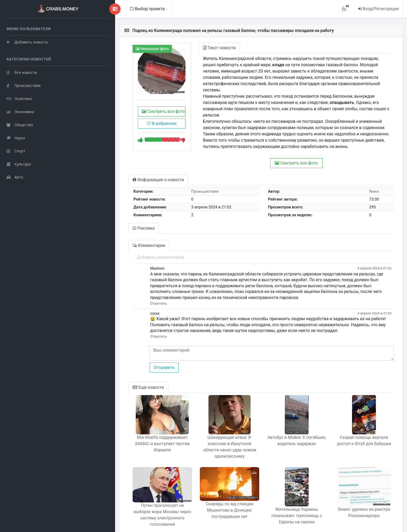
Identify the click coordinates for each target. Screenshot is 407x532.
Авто (15, 177)
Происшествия (24, 85)
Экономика (20, 111)
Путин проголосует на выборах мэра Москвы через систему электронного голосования (126, 497)
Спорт (16, 151)
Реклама (102, 222)
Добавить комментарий (119, 251)
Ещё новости (107, 375)
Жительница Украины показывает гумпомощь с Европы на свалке (281, 494)
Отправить (122, 355)
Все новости (22, 72)
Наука (16, 138)
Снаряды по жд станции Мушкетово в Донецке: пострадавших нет (203, 497)
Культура (19, 164)
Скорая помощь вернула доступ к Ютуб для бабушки (359, 428)
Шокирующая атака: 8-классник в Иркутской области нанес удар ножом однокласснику (203, 431)
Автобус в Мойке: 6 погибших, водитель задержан (281, 428)
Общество (20, 124)
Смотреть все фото (125, 122)
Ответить (117, 291)
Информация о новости (117, 173)
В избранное (125, 134)
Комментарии (107, 239)
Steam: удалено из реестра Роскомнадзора (359, 494)
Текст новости (188, 48)
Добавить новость (27, 42)
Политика (19, 98)
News (370, 185)
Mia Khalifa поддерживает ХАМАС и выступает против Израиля (126, 428)
